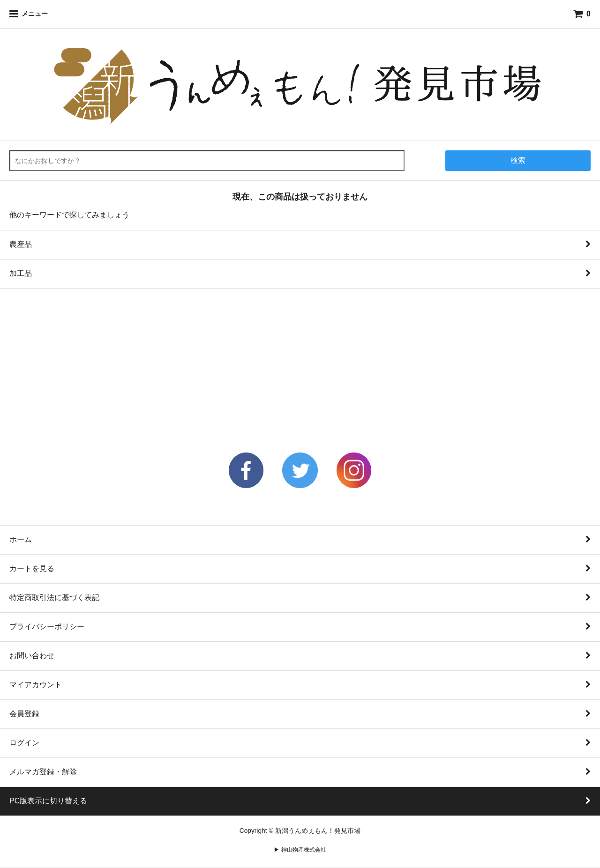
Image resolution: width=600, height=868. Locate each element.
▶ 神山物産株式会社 (300, 849)
